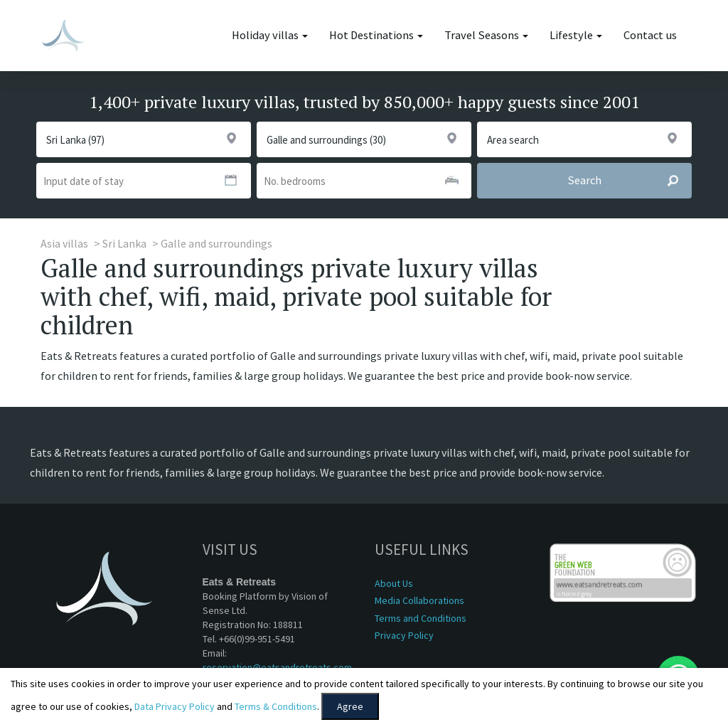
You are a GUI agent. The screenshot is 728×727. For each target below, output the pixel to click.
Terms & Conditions (276, 706)
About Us (394, 583)
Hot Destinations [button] (376, 35)
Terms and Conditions (421, 618)
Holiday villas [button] (270, 35)
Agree (350, 706)
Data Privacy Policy (175, 706)
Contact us (650, 35)
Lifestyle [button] (576, 35)
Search (629, 181)
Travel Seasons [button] (486, 35)
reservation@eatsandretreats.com (277, 667)
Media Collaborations (419, 600)
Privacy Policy (404, 635)
